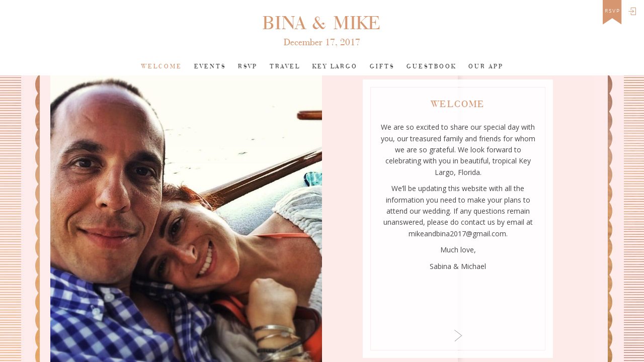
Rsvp (248, 67)
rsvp (613, 11)
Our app (486, 67)
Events (210, 67)
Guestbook (431, 67)
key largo (335, 67)
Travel (285, 67)
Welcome (162, 67)
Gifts (382, 67)
